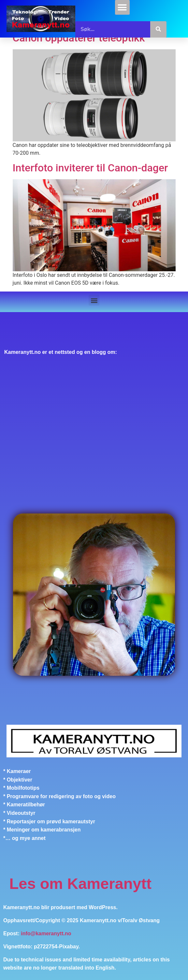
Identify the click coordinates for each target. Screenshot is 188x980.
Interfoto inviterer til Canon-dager (90, 168)
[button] (122, 7)
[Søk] (158, 29)
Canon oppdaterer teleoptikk (79, 38)
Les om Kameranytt (80, 884)
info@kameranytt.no (46, 933)
